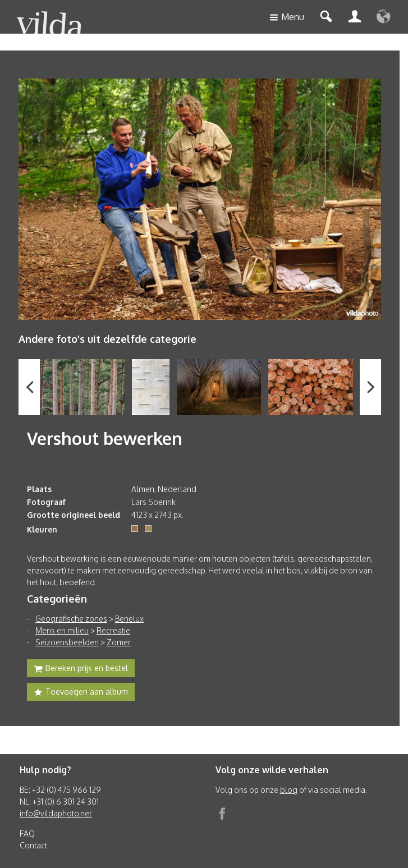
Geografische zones (71, 619)
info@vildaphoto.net (56, 813)
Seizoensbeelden (67, 642)
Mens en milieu (62, 630)
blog (289, 790)
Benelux (129, 619)
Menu (287, 18)
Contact (33, 845)
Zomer (119, 642)
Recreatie (113, 630)
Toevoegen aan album (81, 693)
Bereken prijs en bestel (81, 669)
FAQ (27, 833)
